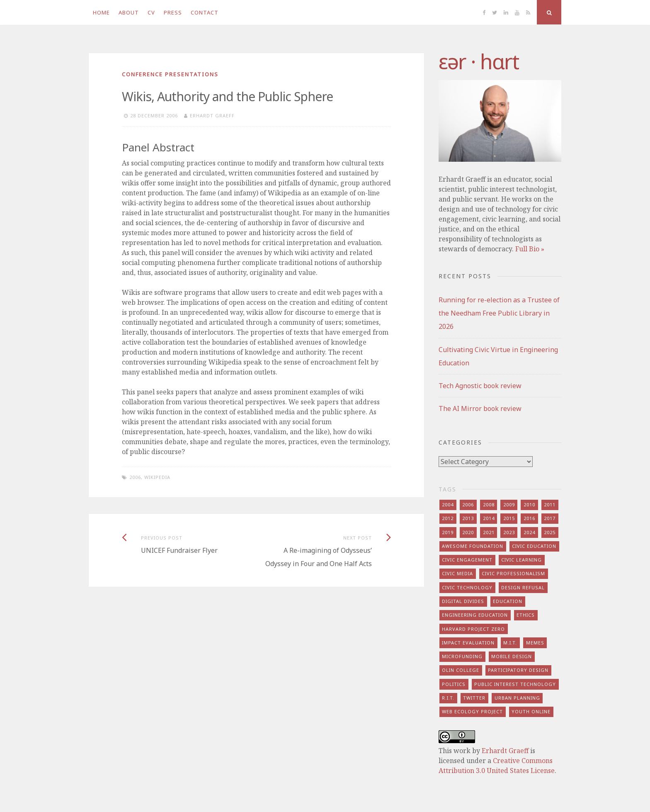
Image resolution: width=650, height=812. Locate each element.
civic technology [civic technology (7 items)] (467, 587)
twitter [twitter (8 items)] (474, 698)
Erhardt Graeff (212, 115)
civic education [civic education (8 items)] (534, 546)
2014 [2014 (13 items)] (489, 518)
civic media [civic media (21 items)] (457, 573)
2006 (135, 477)
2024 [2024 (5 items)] (529, 532)
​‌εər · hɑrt (479, 61)
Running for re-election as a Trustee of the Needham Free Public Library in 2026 (499, 313)
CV (151, 12)
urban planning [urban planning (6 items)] (517, 698)
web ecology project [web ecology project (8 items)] (472, 711)
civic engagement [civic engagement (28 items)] (467, 560)
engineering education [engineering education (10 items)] (475, 615)
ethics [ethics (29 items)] (526, 615)
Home (101, 12)
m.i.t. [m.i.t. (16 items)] (510, 643)
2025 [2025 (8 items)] (550, 532)
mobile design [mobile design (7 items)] (512, 656)
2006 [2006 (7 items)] (468, 504)
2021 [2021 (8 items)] (489, 532)
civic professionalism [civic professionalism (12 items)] (513, 573)
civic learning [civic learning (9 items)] (521, 560)
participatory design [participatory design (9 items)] (518, 670)
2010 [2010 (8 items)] (529, 504)
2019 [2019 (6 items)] (448, 532)
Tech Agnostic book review (480, 386)
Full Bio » (530, 249)
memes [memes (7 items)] (535, 643)
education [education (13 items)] (508, 601)
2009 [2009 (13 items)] (509, 504)
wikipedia (157, 477)
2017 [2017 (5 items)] (550, 518)
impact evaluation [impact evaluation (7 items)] (468, 643)
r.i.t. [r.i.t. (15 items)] (448, 698)
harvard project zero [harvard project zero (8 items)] (473, 629)
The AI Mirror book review (480, 408)
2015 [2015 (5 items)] (509, 518)
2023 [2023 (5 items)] (509, 532)
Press (173, 12)
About (129, 12)
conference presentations (170, 74)
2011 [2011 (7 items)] (550, 504)
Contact (205, 12)
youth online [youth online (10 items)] (531, 711)
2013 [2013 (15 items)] (468, 518)
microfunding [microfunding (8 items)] (462, 656)
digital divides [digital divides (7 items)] (463, 601)
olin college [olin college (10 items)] (461, 670)
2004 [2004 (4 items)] (448, 504)
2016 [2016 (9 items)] (529, 518)
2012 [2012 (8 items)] (448, 518)
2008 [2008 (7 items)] (489, 504)
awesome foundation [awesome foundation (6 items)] (473, 546)
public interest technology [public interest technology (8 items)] (515, 684)
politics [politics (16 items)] (454, 684)
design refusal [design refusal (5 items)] (523, 587)
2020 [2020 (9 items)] (468, 532)
